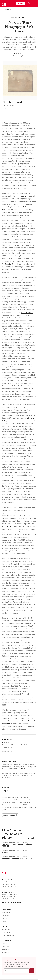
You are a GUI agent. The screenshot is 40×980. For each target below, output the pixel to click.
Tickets (22, 3)
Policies (5, 918)
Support (5, 926)
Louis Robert (7, 526)
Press (4, 921)
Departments (6, 912)
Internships (6, 952)
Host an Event (6, 932)
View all (32, 838)
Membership (6, 929)
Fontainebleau (30, 513)
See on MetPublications (24, 769)
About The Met (7, 909)
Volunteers (5, 946)
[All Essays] (8, 10)
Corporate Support (8, 935)
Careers (5, 943)
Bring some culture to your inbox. (17, 960)
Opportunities (7, 940)
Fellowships (6, 949)
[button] (29, 3)
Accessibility (6, 915)
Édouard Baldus (27, 313)
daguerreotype (21, 196)
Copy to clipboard (10, 815)
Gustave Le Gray (9, 264)
